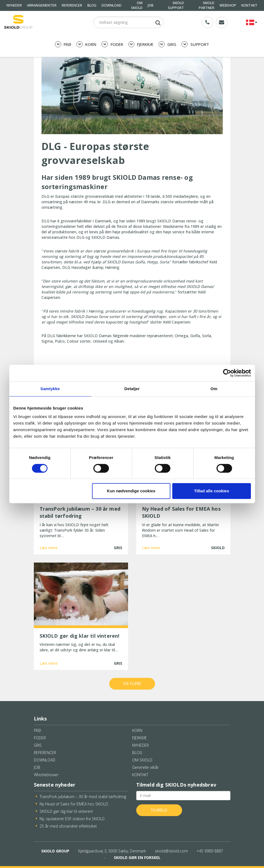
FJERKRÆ (141, 44)
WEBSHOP (228, 5)
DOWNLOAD (112, 5)
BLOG (92, 5)
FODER (112, 44)
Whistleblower (46, 775)
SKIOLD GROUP (55, 851)
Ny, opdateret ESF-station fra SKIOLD (72, 819)
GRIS (167, 44)
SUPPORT (195, 44)
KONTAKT (249, 5)
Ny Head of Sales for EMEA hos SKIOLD (74, 804)
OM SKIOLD (142, 760)
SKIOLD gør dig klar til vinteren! (66, 811)
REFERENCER (72, 5)
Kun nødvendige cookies (131, 491)
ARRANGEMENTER (42, 5)
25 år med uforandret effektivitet (68, 826)
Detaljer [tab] (132, 389)
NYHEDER (14, 5)
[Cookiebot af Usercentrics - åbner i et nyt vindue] (227, 373)
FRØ (63, 44)
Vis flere (132, 683)
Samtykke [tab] (50, 389)
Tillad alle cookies (212, 491)
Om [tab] (214, 389)
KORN (86, 44)
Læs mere (49, 548)
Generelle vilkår (145, 767)
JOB (151, 5)
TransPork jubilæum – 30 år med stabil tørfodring (83, 797)
